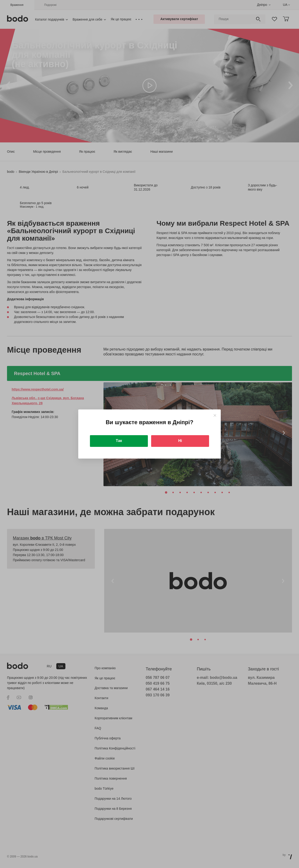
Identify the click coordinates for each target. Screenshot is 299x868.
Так (119, 441)
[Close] (215, 415)
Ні (180, 441)
